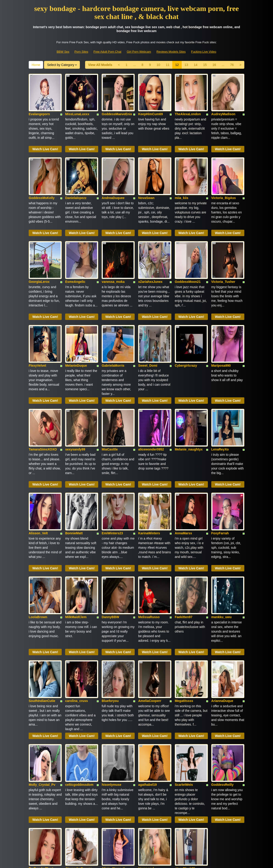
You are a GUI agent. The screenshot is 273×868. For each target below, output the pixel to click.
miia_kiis (182, 173)
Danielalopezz (76, 173)
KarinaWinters (149, 458)
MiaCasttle (110, 387)
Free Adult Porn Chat (107, 52)
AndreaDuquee (113, 173)
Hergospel (146, 743)
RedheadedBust (41, 743)
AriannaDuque (222, 600)
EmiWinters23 (112, 458)
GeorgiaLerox (39, 244)
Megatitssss (184, 600)
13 (186, 65)
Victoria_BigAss (224, 173)
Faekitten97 (184, 529)
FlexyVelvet (37, 315)
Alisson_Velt (38, 458)
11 (168, 65)
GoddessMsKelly (42, 173)
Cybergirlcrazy (186, 315)
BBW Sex (63, 52)
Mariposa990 (221, 315)
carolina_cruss (77, 600)
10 (159, 65)
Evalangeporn (39, 102)
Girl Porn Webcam (139, 52)
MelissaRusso (149, 529)
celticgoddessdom (79, 671)
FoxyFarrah (220, 458)
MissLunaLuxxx (77, 102)
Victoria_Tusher (223, 244)
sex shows (228, 812)
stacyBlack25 (185, 743)
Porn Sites (81, 52)
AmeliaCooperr (150, 600)
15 (205, 65)
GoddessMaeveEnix (117, 102)
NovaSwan (146, 173)
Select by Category (62, 65)
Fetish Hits (153, 861)
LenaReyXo (220, 387)
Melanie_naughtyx (189, 387)
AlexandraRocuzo (79, 743)
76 (232, 65)
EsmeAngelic (75, 244)
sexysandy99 (75, 387)
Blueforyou (110, 600)
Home (36, 65)
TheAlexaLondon (188, 102)
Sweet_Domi (148, 315)
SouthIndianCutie (42, 600)
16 (214, 65)
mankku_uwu (221, 529)
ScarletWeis (184, 671)
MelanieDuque (76, 315)
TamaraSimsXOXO (43, 387)
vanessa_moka (113, 244)
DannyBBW (110, 529)
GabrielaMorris (113, 315)
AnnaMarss (183, 458)
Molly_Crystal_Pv (42, 671)
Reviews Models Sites (171, 52)
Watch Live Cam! (45, 137)
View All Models (100, 65)
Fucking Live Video (204, 52)
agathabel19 (147, 671)
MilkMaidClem (76, 529)
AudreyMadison (223, 102)
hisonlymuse (111, 671)
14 (196, 65)
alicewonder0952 (151, 387)
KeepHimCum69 (150, 102)
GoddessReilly (222, 671)
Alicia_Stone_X (113, 743)
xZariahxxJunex (150, 244)
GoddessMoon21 (188, 244)
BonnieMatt (74, 458)
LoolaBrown (38, 529)
